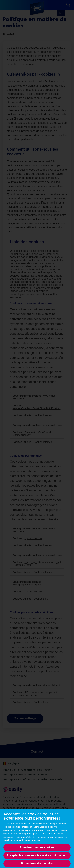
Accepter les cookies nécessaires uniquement (37, 855)
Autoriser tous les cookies (37, 847)
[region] (37, 838)
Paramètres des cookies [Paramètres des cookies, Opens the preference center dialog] (37, 863)
